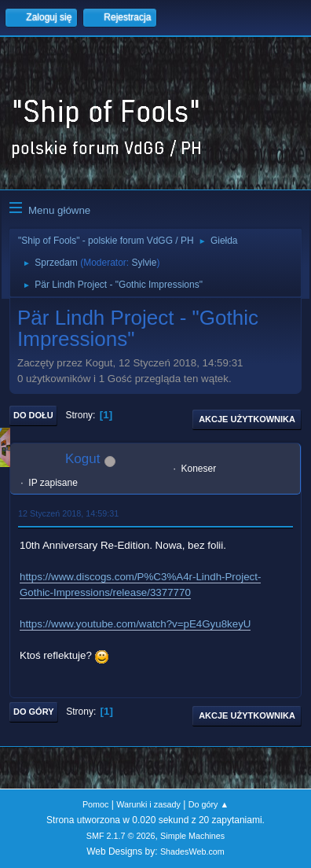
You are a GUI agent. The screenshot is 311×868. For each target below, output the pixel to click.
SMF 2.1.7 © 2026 (121, 836)
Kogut (82, 459)
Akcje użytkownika (247, 419)
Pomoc (96, 804)
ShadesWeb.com (192, 851)
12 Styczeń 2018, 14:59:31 (68, 513)
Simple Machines (192, 836)
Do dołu (33, 415)
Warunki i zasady (148, 804)
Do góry (34, 712)
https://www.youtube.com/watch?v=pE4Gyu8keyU (135, 624)
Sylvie (144, 263)
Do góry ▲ (209, 804)
